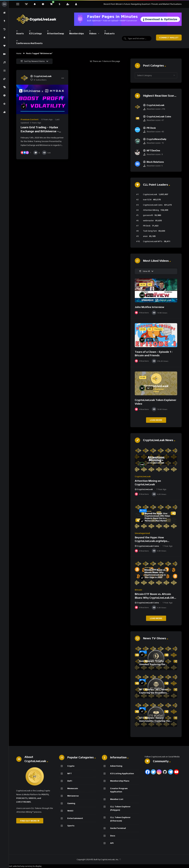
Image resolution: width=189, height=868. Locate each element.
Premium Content (30, 119)
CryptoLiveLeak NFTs (153, 241)
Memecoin (73, 788)
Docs (113, 836)
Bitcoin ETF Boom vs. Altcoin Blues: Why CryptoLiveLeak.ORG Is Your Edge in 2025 (155, 598)
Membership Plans (120, 781)
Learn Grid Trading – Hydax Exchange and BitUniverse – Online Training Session (40, 131)
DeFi (70, 781)
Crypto (71, 766)
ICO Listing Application (122, 773)
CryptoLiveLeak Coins (153, 205)
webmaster (148, 220)
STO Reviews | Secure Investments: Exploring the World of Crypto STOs (155, 721)
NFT (70, 773)
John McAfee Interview (150, 307)
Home (19, 53)
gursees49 (148, 215)
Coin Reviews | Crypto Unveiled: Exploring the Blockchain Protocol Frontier (155, 664)
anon (145, 236)
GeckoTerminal (118, 828)
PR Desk (147, 226)
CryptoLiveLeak (150, 194)
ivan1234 (147, 199)
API (112, 843)
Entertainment (75, 818)
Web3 (70, 811)
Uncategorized (142, 533)
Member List (117, 799)
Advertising (116, 766)
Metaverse (73, 796)
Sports (71, 826)
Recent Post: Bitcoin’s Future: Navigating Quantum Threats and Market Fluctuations (143, 4)
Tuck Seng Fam (150, 231)
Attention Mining (151, 210)
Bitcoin (138, 590)
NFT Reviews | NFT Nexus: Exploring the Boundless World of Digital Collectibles (155, 693)
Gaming (71, 803)
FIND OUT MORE (30, 821)
